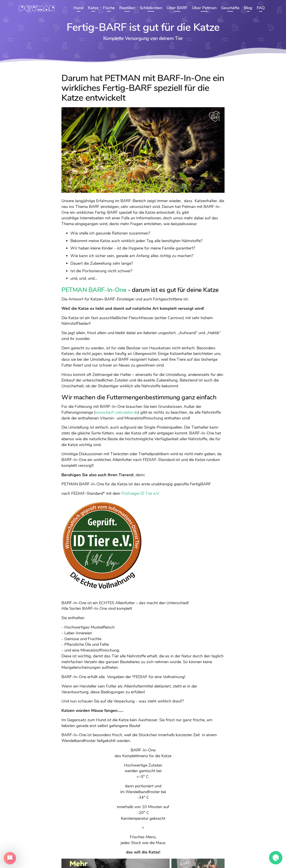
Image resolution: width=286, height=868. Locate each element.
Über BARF (177, 8)
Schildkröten (151, 8)
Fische (109, 8)
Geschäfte (230, 8)
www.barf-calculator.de (117, 412)
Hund (79, 8)
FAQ (261, 8)
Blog (248, 8)
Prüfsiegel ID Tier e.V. (140, 493)
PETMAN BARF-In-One (94, 290)
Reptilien (127, 8)
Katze (93, 8)
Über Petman (204, 8)
